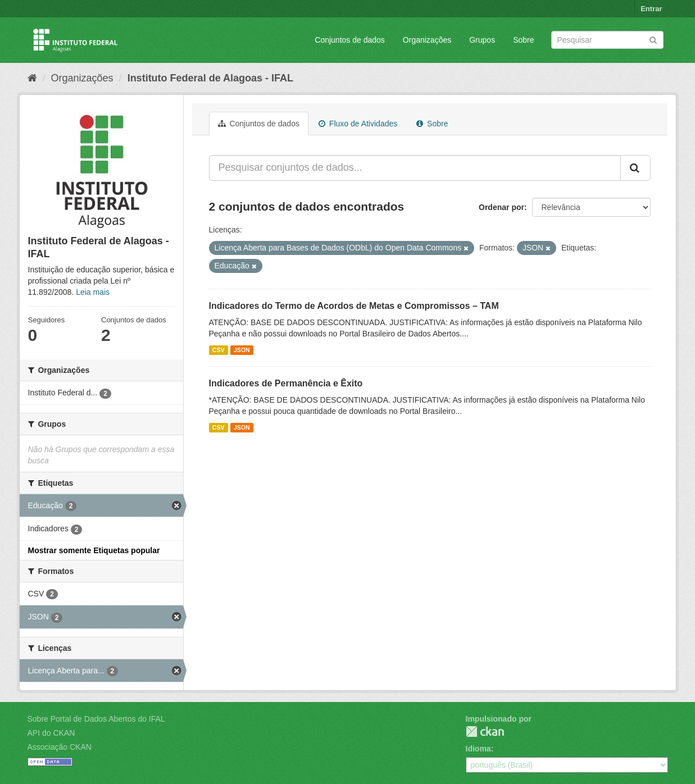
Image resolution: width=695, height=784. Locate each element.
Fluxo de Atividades (358, 124)
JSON (242, 350)
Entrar (651, 9)
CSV (219, 350)
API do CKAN (51, 733)
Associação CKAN (60, 747)
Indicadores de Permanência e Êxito (286, 383)
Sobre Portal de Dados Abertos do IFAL (96, 719)
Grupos (482, 40)
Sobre (523, 40)
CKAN (485, 731)
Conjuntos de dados (350, 40)
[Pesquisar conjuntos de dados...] (415, 168)
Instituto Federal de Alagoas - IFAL (210, 78)
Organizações (427, 40)
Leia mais (93, 292)
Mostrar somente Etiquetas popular (94, 550)
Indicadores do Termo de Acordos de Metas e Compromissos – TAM (354, 306)
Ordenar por (501, 207)
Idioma (478, 749)
